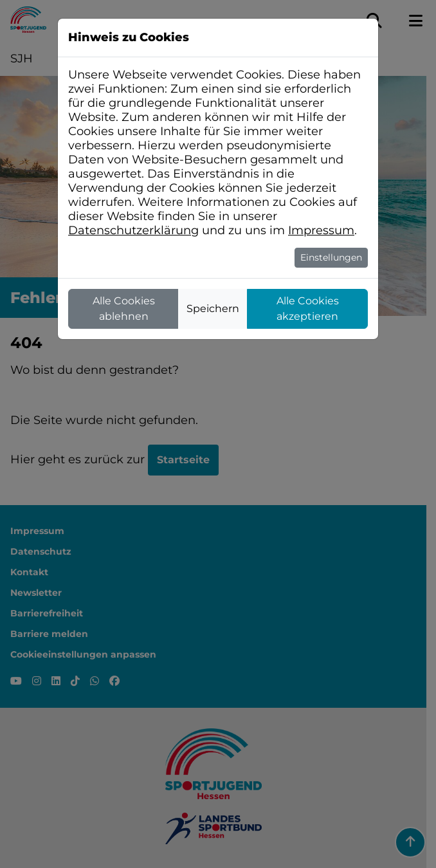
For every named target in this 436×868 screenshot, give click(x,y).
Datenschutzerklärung (133, 230)
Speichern (213, 309)
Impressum (321, 230)
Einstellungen (331, 257)
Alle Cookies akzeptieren (308, 309)
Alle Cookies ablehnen (124, 309)
